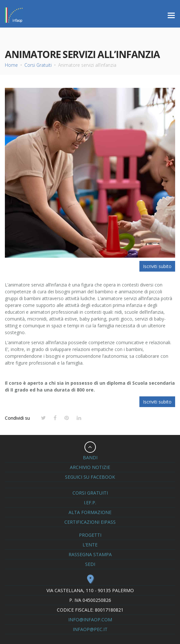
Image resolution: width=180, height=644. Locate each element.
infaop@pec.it (90, 629)
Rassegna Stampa (90, 554)
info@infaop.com (90, 620)
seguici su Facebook (90, 477)
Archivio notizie (90, 467)
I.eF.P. (90, 503)
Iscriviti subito (157, 266)
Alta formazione (90, 512)
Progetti (90, 535)
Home (11, 65)
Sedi (90, 564)
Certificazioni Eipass (90, 522)
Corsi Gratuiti (38, 65)
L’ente (90, 545)
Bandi (90, 457)
